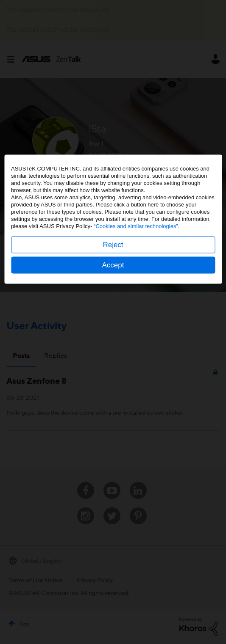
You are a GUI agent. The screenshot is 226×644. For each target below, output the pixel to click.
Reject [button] (113, 348)
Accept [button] (113, 368)
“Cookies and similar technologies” (136, 329)
